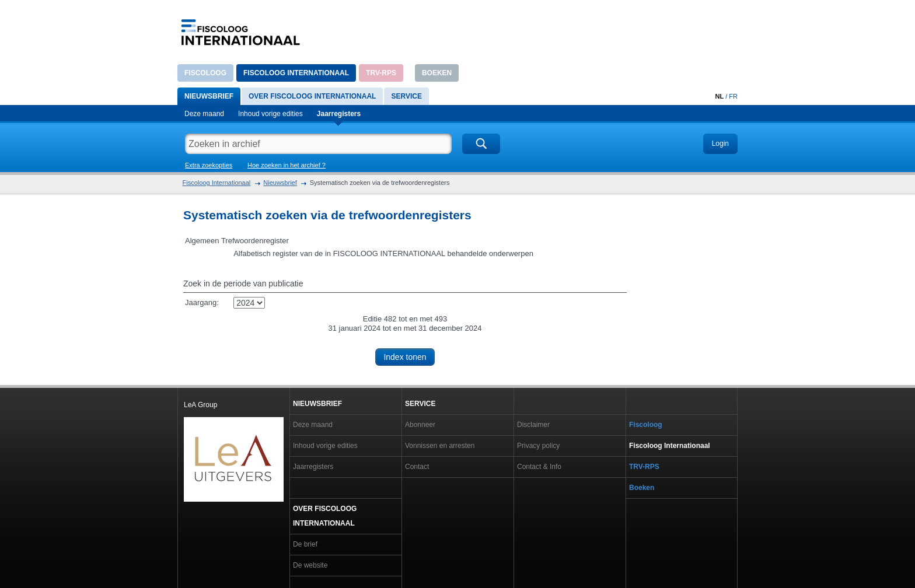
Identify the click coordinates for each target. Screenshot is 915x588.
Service (406, 96)
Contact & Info (539, 467)
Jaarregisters (339, 114)
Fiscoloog (205, 73)
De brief (305, 544)
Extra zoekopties (209, 165)
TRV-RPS (381, 73)
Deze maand (204, 114)
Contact (417, 467)
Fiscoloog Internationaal (296, 73)
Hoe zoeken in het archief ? (287, 165)
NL (719, 96)
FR (733, 96)
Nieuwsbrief (209, 96)
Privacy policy (538, 446)
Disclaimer (533, 425)
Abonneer (420, 425)
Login (720, 143)
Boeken (437, 73)
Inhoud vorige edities (270, 114)
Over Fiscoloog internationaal (312, 96)
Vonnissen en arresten (440, 446)
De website (310, 565)
